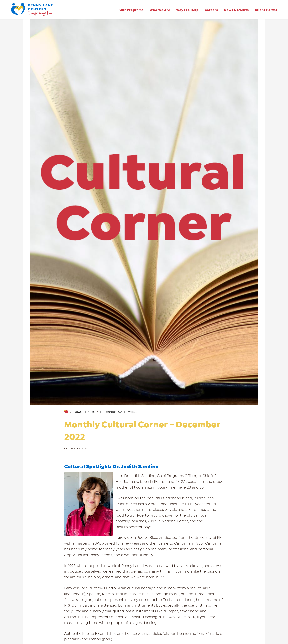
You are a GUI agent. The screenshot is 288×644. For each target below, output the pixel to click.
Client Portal (266, 10)
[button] (131, 10)
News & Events (236, 10)
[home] (32, 10)
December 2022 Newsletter (120, 411)
